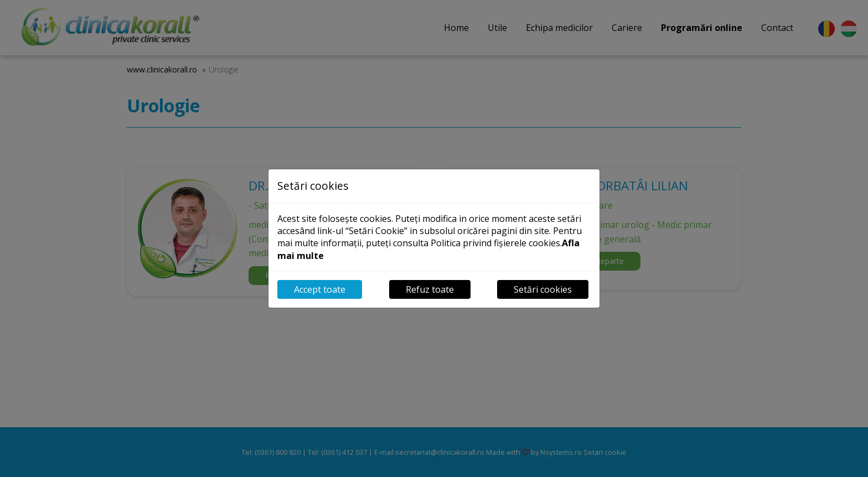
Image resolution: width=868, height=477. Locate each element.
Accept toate (320, 289)
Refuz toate (430, 289)
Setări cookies (543, 289)
